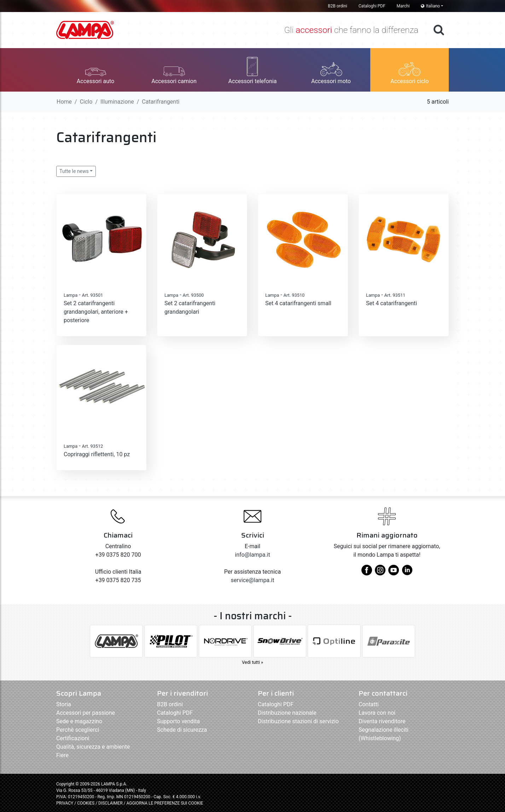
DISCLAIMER (111, 803)
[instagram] (380, 573)
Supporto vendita (178, 721)
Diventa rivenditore (382, 721)
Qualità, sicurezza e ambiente (93, 747)
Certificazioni (73, 738)
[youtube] (394, 573)
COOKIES (86, 803)
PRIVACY (65, 803)
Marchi (403, 6)
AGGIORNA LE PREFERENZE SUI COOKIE (165, 803)
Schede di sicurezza (182, 730)
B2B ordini (338, 6)
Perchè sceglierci (78, 730)
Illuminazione (117, 102)
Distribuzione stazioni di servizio (298, 721)
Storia (64, 704)
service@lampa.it (253, 580)
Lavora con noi (377, 713)
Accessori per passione (86, 713)
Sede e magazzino (79, 721)
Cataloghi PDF (372, 6)
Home (64, 102)
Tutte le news (74, 171)
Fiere (62, 755)
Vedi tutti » (253, 662)
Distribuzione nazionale (287, 713)
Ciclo (86, 102)
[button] (95, 70)
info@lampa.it (252, 555)
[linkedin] (407, 573)
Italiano (430, 6)
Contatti (369, 704)
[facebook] (367, 573)
